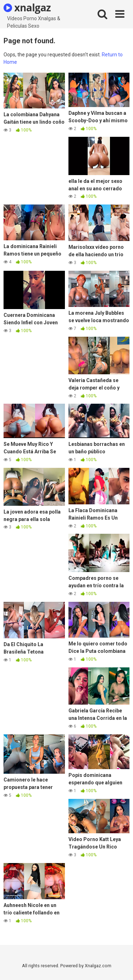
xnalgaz (27, 7)
